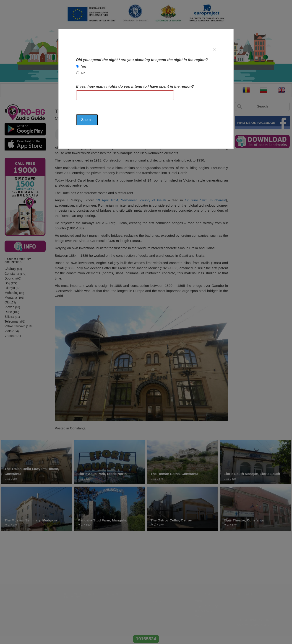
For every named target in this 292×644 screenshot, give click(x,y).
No (83, 73)
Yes (84, 67)
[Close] (214, 49)
